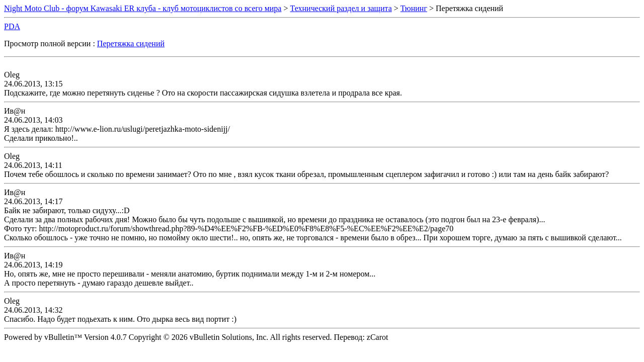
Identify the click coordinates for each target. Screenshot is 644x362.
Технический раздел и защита (341, 8)
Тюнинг (414, 8)
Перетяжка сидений (131, 43)
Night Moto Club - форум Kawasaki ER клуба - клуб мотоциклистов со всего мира (143, 8)
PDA (12, 26)
